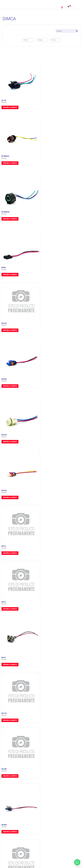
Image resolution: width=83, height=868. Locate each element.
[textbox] (25, 40)
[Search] (77, 31)
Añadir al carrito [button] (10, 107)
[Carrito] (70, 6)
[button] (62, 7)
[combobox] (28, 40)
